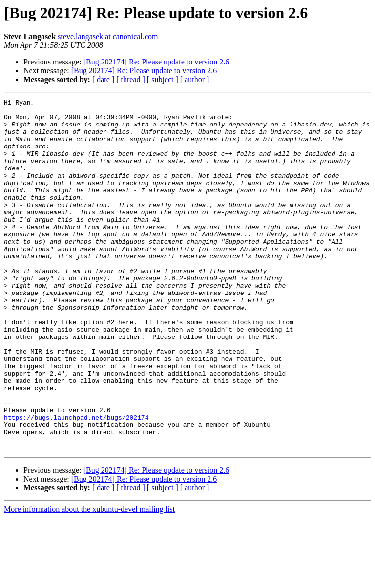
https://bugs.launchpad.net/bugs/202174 (76, 482)
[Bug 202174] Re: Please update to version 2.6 (156, 62)
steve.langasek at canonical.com (108, 36)
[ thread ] (131, 79)
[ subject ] (163, 79)
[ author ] (195, 79)
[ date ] (103, 79)
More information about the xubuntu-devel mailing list (89, 579)
